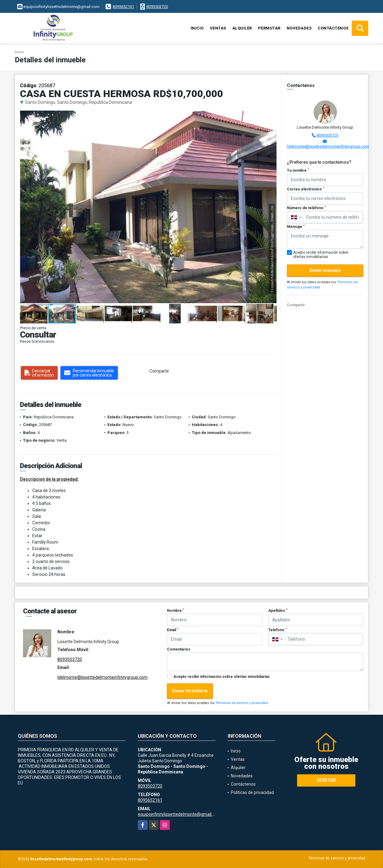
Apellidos (278, 611)
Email (173, 630)
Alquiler (242, 28)
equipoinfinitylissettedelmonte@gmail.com (179, 814)
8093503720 (157, 7)
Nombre (176, 611)
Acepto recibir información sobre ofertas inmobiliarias (222, 677)
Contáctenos (333, 28)
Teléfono (278, 630)
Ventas (218, 28)
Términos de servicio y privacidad (242, 703)
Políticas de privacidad (252, 792)
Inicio (197, 28)
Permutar (269, 28)
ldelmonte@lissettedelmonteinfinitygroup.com (328, 146)
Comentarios (179, 649)
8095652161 (123, 7)
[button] (271, 116)
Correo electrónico (306, 189)
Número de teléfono (306, 208)
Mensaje (296, 227)
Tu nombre (298, 170)
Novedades (299, 28)
